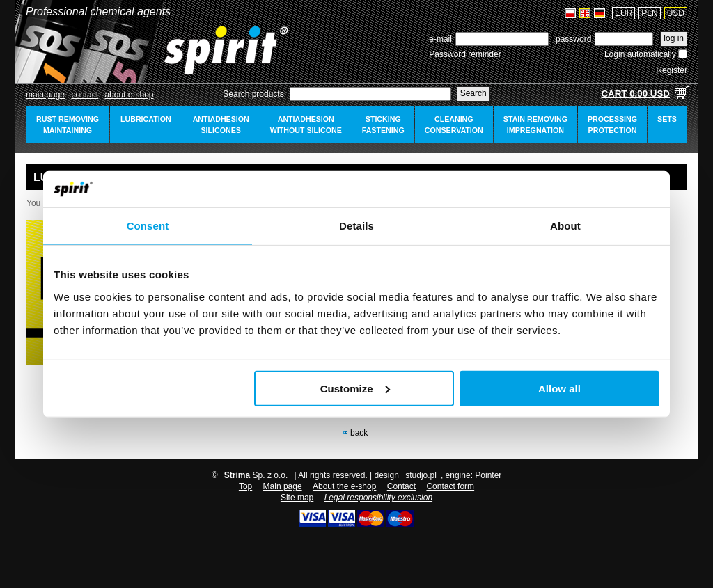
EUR (624, 13)
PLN (649, 13)
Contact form (450, 486)
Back (359, 433)
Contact (85, 95)
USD (676, 13)
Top (245, 486)
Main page (45, 95)
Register (672, 70)
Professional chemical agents (98, 11)
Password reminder (465, 54)
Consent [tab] (148, 226)
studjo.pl (421, 475)
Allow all (559, 389)
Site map (297, 498)
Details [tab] (356, 226)
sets (667, 119)
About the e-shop (344, 486)
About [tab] (565, 226)
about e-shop (129, 95)
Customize (355, 389)
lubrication (146, 119)
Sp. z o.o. (256, 475)
